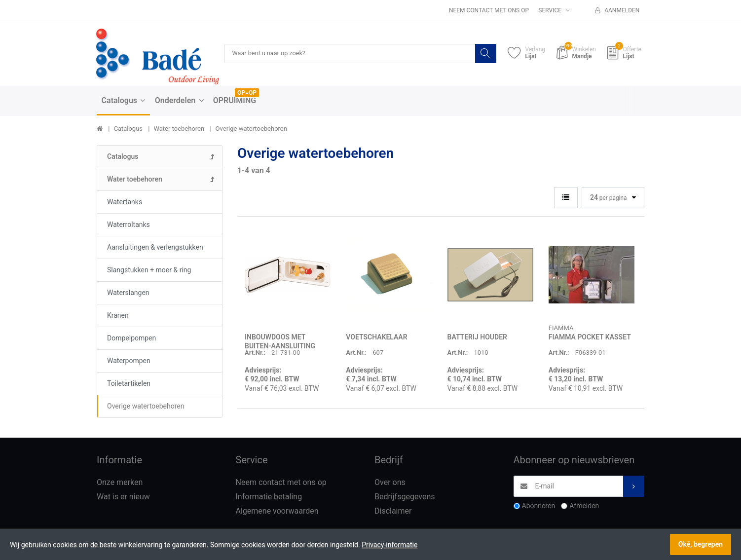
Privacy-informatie (389, 545)
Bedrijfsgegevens (405, 497)
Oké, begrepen (701, 544)
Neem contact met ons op (489, 10)
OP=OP (247, 93)
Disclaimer (393, 511)
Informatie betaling (269, 497)
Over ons (390, 483)
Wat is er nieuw (123, 497)
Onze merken (120, 483)
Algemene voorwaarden (277, 511)
